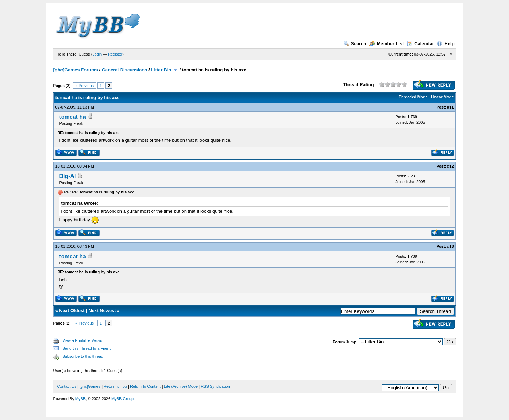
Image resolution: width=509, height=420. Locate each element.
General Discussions (125, 70)
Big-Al (67, 176)
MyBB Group (122, 399)
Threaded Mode (413, 97)
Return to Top (115, 386)
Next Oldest (72, 311)
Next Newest (102, 311)
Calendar (420, 44)
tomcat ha (72, 117)
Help (446, 44)
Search (355, 44)
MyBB (80, 399)
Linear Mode (442, 97)
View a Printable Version (83, 340)
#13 (450, 246)
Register (115, 54)
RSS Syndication (215, 386)
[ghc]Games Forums (75, 70)
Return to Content (145, 386)
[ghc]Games (90, 386)
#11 (450, 107)
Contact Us (66, 386)
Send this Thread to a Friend (87, 348)
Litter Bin (161, 70)
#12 (450, 166)
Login (97, 54)
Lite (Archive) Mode (181, 386)
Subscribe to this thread (83, 356)
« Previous (84, 86)
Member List (387, 44)
